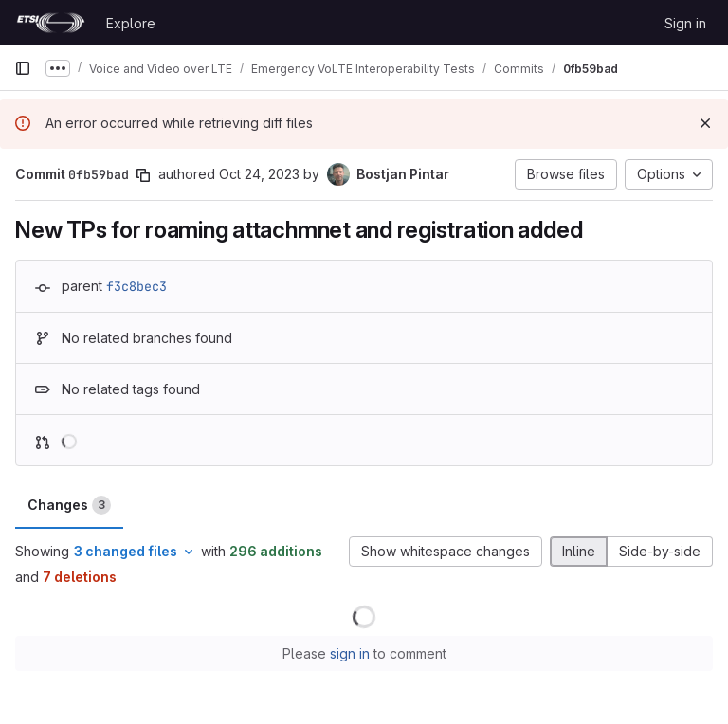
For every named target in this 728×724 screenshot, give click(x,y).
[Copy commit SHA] (143, 175)
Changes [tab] (69, 505)
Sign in (685, 23)
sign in (350, 653)
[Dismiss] (705, 123)
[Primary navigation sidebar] (23, 68)
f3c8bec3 (136, 286)
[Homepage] (51, 23)
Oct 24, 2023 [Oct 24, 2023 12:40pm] (259, 174)
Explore (131, 23)
